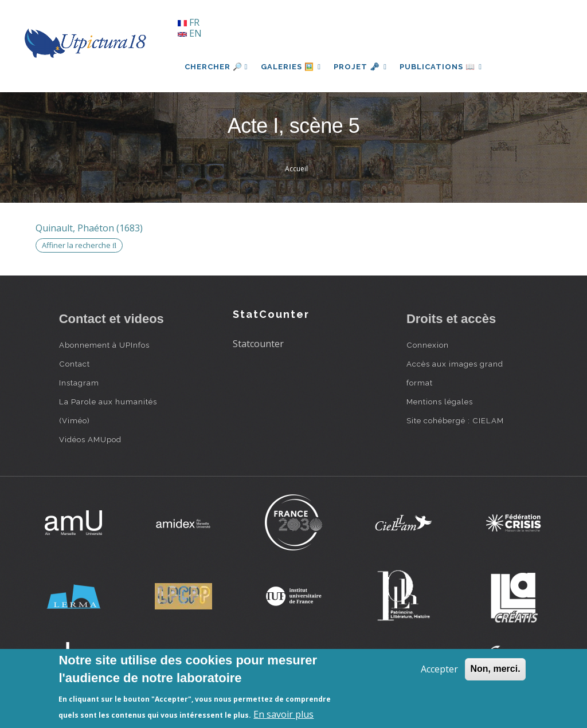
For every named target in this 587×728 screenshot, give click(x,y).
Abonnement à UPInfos (104, 345)
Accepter (439, 669)
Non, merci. (495, 669)
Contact (75, 364)
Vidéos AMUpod (90, 439)
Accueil (296, 169)
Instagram (79, 383)
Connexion (428, 345)
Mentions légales (440, 402)
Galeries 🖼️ (291, 67)
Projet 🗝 (362, 67)
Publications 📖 (444, 67)
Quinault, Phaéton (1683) (89, 228)
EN (190, 33)
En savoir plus (283, 714)
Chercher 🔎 (216, 67)
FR (189, 22)
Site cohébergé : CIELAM (455, 420)
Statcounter (258, 344)
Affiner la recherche (79, 245)
